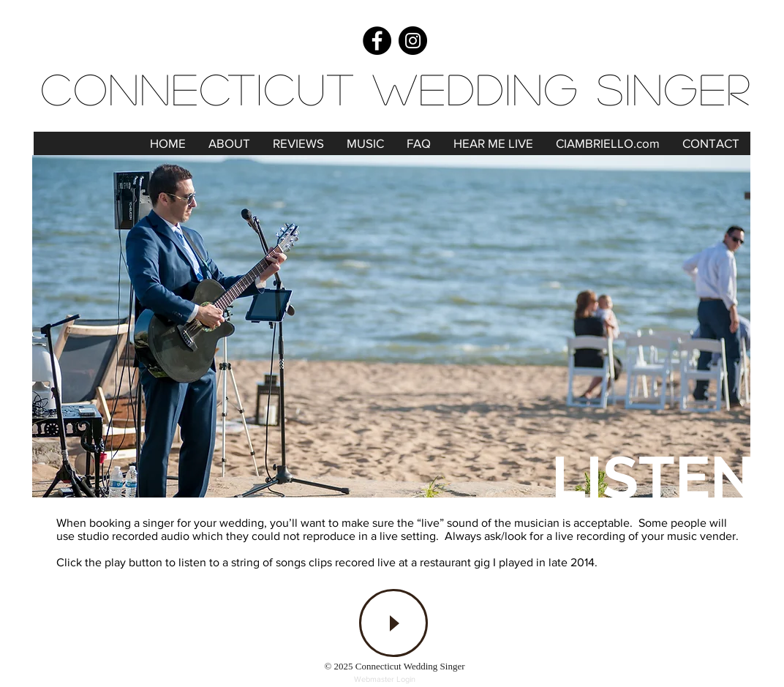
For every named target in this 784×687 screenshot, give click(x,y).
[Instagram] (413, 41)
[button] (365, 143)
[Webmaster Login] (385, 680)
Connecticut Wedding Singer (396, 88)
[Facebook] (377, 41)
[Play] (393, 623)
